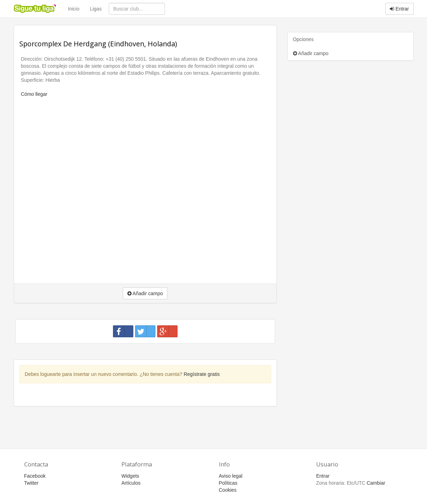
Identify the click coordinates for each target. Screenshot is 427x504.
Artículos (131, 483)
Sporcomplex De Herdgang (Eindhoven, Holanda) (98, 44)
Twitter (31, 483)
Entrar (399, 9)
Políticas (228, 483)
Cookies (228, 490)
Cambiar (376, 483)
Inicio (74, 9)
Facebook (35, 476)
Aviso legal (231, 476)
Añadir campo (311, 53)
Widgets (130, 476)
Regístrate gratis (202, 374)
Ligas (96, 9)
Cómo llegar (34, 94)
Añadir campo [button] (145, 293)
